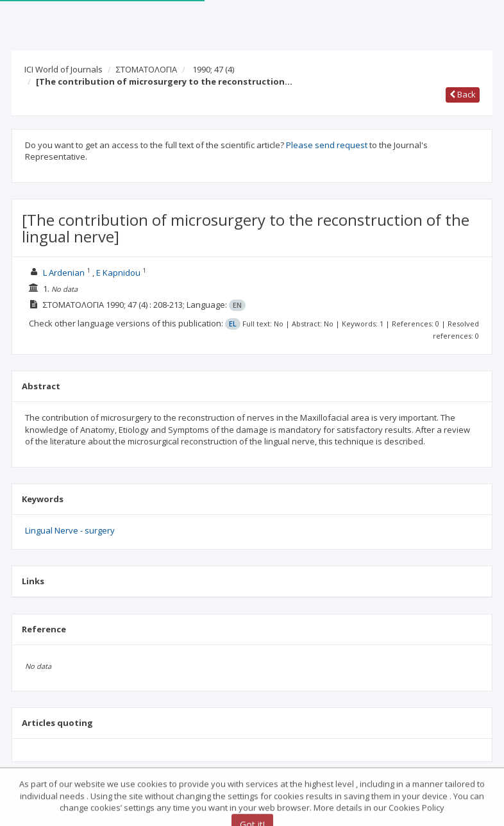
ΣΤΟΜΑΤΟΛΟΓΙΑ (147, 69)
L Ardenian (64, 273)
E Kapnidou (118, 273)
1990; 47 (213, 69)
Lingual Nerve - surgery (70, 530)
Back (463, 94)
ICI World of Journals (63, 69)
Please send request (327, 145)
